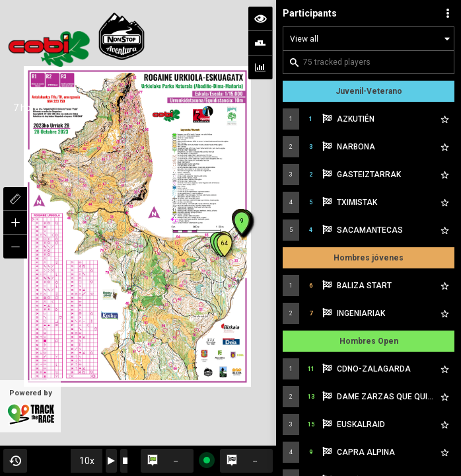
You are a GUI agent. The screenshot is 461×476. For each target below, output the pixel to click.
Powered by (30, 407)
